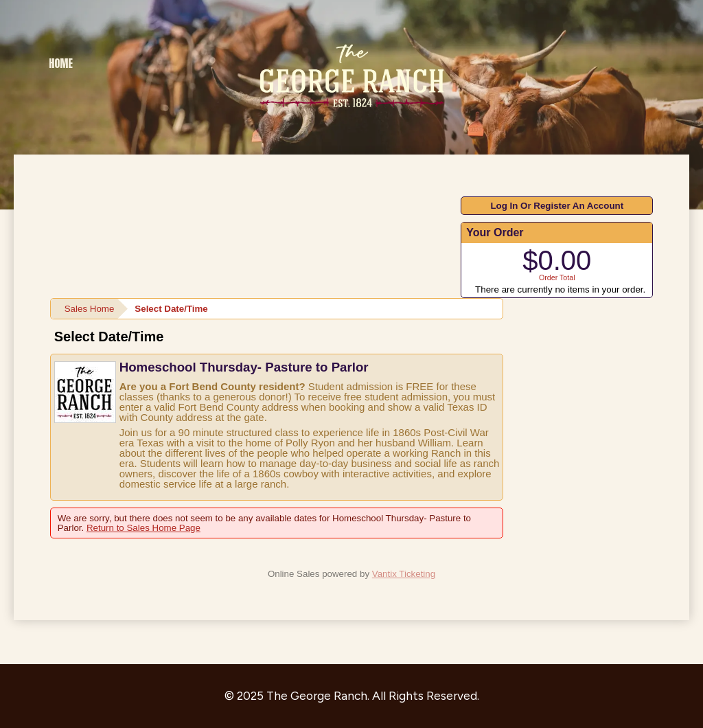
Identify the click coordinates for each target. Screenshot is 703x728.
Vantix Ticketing (404, 574)
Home (61, 63)
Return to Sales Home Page (143, 528)
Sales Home (90, 309)
